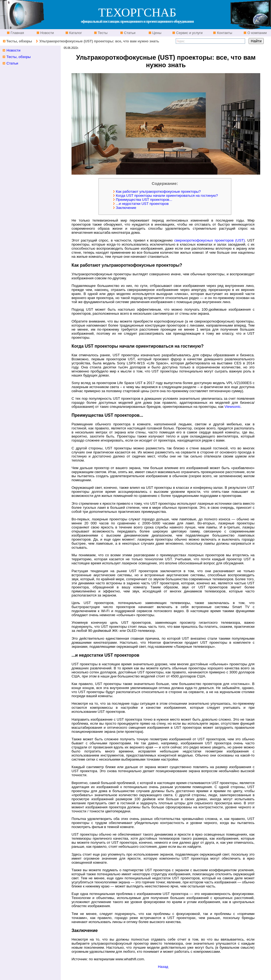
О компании (257, 33)
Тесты (102, 33)
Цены (156, 33)
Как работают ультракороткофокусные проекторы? (156, 191)
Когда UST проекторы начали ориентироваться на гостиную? (165, 196)
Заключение (124, 208)
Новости (47, 33)
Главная (17, 33)
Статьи (129, 33)
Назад (163, 967)
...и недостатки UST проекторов (140, 204)
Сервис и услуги (189, 33)
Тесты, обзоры (19, 41)
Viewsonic (233, 407)
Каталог (75, 33)
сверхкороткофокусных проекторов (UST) (210, 240)
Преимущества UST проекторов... (142, 200)
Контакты (224, 33)
